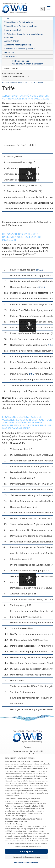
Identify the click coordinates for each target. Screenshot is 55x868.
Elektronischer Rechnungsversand (20, 49)
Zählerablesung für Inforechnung (19, 22)
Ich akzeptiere (26, 851)
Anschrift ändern (12, 41)
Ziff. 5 (50, 345)
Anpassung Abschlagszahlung (18, 45)
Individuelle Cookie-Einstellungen (26, 862)
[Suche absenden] (42, 9)
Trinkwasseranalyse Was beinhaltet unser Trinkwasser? (27, 62)
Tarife (7, 18)
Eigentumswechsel (13, 30)
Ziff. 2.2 (40, 270)
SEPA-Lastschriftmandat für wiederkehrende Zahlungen (24, 35)
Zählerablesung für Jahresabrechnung (21, 26)
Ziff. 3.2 (42, 287)
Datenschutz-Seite (12, 795)
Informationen (11, 56)
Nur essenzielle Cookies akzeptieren (26, 857)
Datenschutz (10, 53)
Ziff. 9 (31, 374)
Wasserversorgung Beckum (13, 82)
